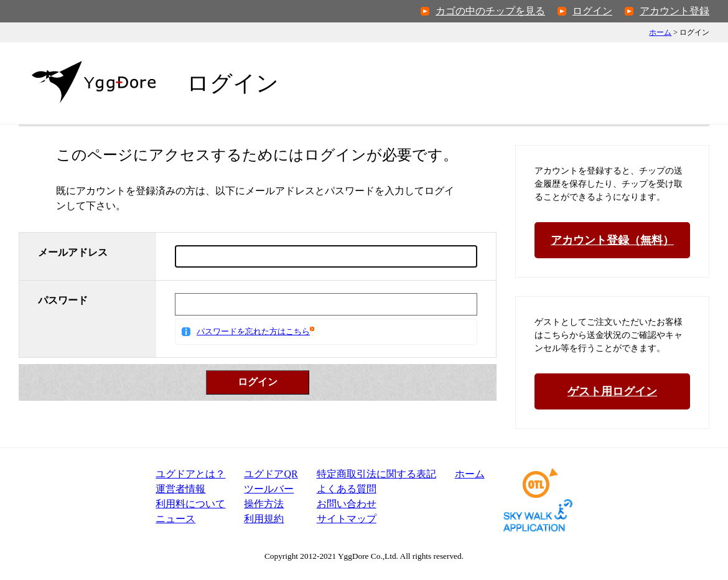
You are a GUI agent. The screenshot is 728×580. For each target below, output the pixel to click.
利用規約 (264, 519)
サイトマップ (347, 519)
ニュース (175, 519)
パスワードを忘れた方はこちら (253, 331)
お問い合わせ (347, 504)
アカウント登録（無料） (612, 240)
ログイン (592, 11)
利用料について (190, 504)
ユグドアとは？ (190, 474)
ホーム (660, 32)
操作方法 (264, 504)
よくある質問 (347, 489)
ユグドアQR (271, 474)
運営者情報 (180, 489)
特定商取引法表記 (376, 474)
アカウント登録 (674, 11)
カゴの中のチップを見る (490, 11)
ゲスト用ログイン (612, 391)
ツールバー (269, 489)
